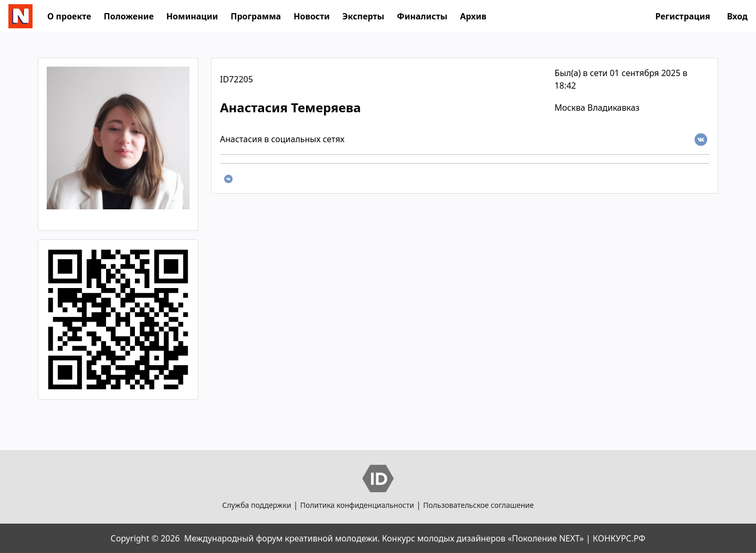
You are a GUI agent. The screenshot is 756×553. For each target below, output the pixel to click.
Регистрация (683, 16)
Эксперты (363, 16)
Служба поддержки (256, 505)
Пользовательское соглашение (479, 505)
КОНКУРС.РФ (619, 538)
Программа (256, 16)
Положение (129, 16)
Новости (312, 16)
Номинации (192, 16)
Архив (473, 16)
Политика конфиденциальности (357, 505)
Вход (737, 16)
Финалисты (422, 16)
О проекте (69, 16)
